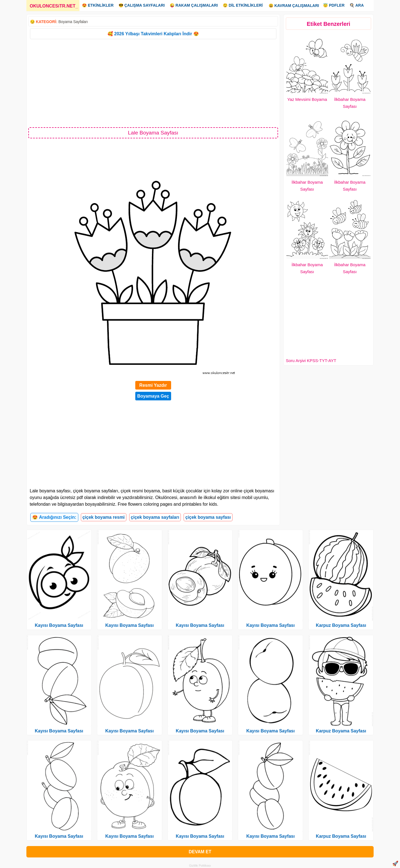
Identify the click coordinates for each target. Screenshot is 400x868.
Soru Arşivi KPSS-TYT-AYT (311, 361)
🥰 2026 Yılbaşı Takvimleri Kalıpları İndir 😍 (153, 34)
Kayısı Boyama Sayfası (59, 625)
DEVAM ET (200, 852)
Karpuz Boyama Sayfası (341, 625)
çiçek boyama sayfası (208, 517)
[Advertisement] (153, 83)
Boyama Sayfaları (73, 22)
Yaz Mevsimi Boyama (307, 99)
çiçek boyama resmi (104, 517)
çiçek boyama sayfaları (155, 517)
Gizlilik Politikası (200, 865)
